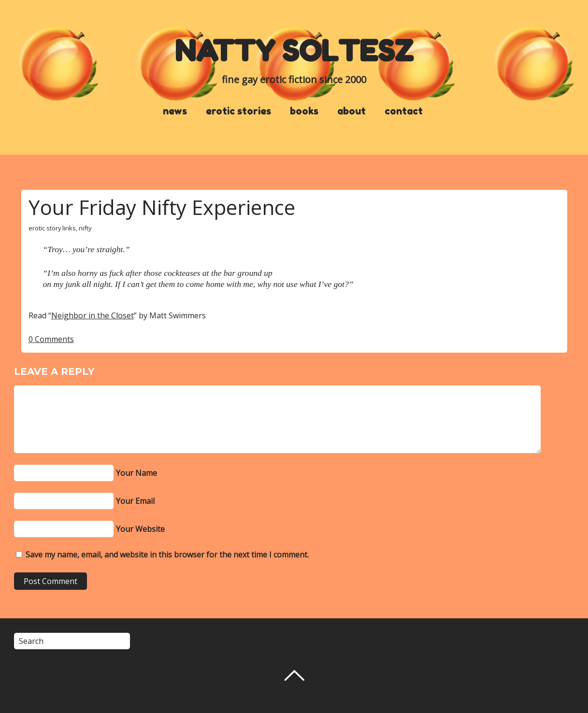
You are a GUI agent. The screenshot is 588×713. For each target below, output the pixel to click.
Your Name (136, 473)
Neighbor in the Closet (93, 315)
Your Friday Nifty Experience (162, 207)
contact (404, 111)
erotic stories (238, 111)
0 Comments (51, 339)
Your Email (135, 501)
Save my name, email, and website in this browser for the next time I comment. (167, 555)
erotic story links (52, 228)
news (175, 111)
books (304, 111)
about (351, 111)
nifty (85, 228)
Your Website (140, 529)
